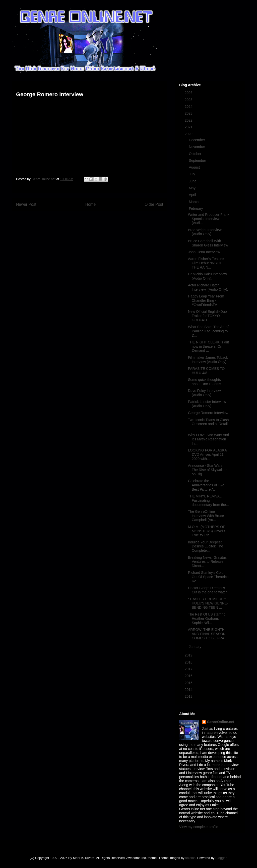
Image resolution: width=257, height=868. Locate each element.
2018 (189, 662)
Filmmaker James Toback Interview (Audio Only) (208, 360)
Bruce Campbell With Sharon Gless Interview (208, 243)
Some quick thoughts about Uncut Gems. (205, 382)
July (192, 174)
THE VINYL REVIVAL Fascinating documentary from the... (208, 500)
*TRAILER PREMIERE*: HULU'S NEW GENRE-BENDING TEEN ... (208, 603)
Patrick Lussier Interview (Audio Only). (207, 404)
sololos (190, 858)
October (196, 154)
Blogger (221, 858)
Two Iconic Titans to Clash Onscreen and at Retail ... (208, 424)
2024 (189, 107)
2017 (189, 669)
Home (91, 204)
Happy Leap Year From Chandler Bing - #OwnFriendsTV (206, 300)
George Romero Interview (208, 413)
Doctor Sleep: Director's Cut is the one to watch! (208, 590)
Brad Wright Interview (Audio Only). (205, 232)
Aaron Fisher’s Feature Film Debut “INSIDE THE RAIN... (206, 263)
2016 (189, 676)
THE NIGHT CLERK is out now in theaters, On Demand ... (208, 346)
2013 (189, 696)
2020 (189, 134)
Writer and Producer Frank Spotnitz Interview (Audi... (209, 219)
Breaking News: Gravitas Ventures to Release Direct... (207, 562)
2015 (189, 683)
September (198, 161)
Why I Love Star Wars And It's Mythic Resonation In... (209, 439)
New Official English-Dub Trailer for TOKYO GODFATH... (207, 316)
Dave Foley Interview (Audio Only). (204, 393)
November (197, 147)
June (193, 181)
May (192, 188)
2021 (189, 127)
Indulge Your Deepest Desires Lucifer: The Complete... (206, 546)
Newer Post (26, 204)
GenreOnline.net (221, 722)
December (197, 140)
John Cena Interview (204, 252)
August (195, 167)
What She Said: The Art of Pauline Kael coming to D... (208, 331)
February (196, 209)
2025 (189, 100)
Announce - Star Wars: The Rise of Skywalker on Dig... (207, 470)
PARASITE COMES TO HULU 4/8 (206, 371)
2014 (189, 690)
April (193, 195)
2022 (189, 120)
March (194, 202)
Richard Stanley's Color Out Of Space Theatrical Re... (209, 577)
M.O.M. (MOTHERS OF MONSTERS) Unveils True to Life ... (207, 531)
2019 (189, 655)
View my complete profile (199, 827)
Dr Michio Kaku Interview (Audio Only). (207, 276)
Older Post (154, 204)
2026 (189, 93)
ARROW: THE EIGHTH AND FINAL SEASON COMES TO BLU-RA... (208, 634)
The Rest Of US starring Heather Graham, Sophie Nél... (207, 619)
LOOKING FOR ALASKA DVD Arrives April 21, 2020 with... (207, 454)
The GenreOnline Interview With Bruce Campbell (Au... (206, 516)
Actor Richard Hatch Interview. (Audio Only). (208, 287)
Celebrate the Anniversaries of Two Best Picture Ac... (206, 485)
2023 (189, 113)
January (196, 647)
